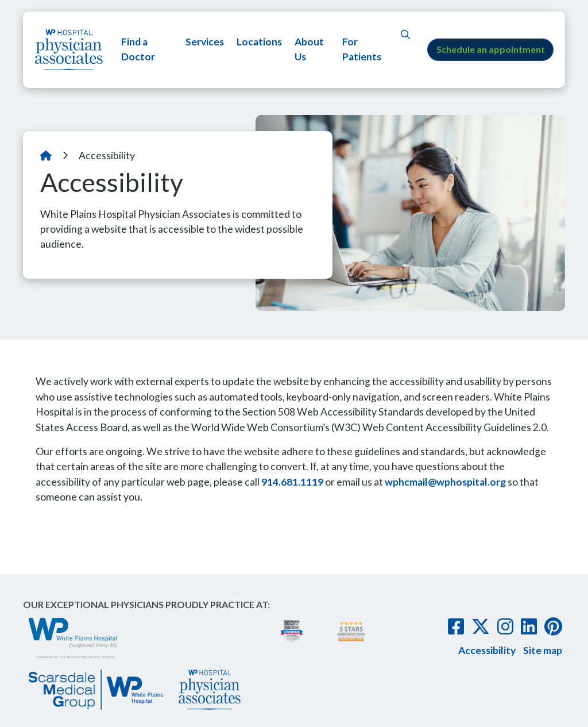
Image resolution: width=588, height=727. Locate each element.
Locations (259, 42)
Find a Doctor (138, 49)
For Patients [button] (361, 49)
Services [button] (204, 42)
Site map (543, 650)
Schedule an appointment (491, 49)
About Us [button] (309, 49)
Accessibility (487, 650)
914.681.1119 (292, 482)
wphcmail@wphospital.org (445, 482)
